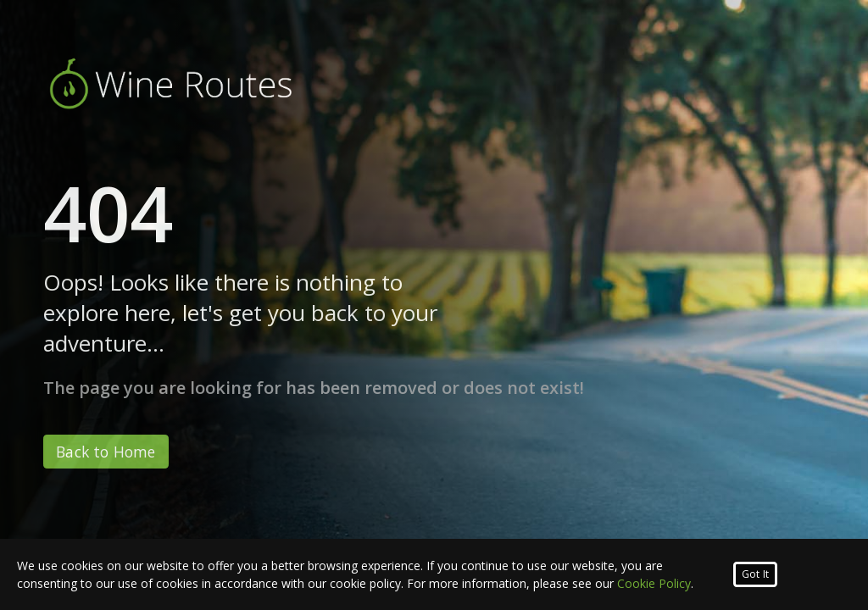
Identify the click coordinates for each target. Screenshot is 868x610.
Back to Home (106, 452)
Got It (755, 574)
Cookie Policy (654, 583)
